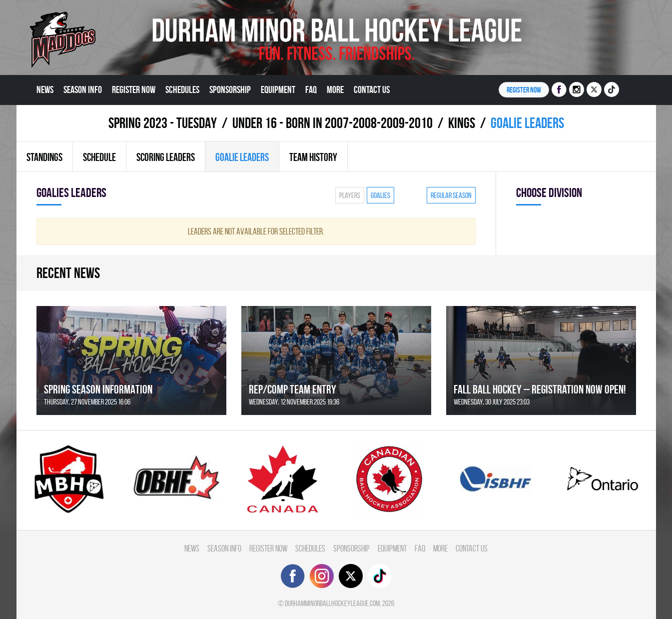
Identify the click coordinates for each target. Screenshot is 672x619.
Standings (44, 157)
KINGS (462, 123)
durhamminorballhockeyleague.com (332, 603)
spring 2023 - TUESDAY (163, 123)
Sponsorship (230, 89)
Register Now (134, 89)
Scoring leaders (166, 157)
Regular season (451, 195)
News (45, 89)
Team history (313, 157)
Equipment (278, 89)
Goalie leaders (242, 157)
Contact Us (372, 89)
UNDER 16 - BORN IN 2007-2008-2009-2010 (333, 123)
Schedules (182, 89)
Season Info (83, 89)
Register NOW (524, 90)
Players (350, 195)
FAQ (311, 89)
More (335, 89)
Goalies (380, 195)
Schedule (99, 157)
